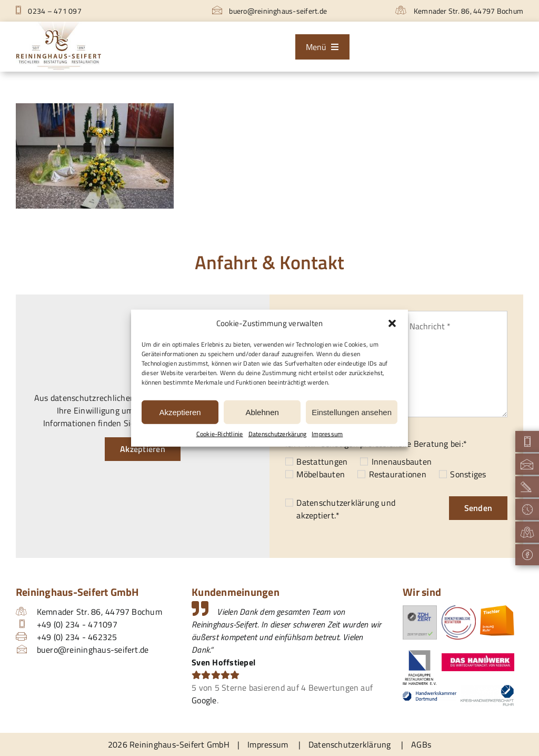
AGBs (421, 744)
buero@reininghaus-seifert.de (269, 11)
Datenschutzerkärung (278, 434)
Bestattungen (322, 462)
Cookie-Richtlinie (220, 434)
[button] (392, 323)
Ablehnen (262, 412)
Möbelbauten (321, 474)
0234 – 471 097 (49, 11)
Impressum (327, 434)
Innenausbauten (402, 462)
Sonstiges (468, 474)
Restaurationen (398, 474)
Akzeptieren (180, 412)
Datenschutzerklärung (338, 503)
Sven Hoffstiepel (223, 662)
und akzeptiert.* (346, 509)
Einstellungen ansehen (352, 412)
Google (204, 700)
